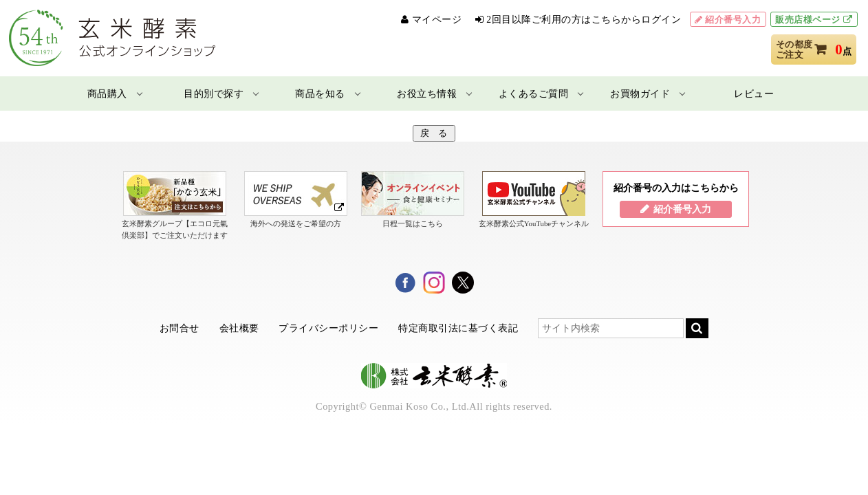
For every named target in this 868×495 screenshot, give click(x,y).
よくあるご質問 (534, 93)
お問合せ (180, 328)
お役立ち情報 (427, 93)
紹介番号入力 (733, 20)
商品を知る (320, 93)
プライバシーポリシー (328, 328)
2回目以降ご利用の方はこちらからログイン (584, 20)
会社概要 (239, 328)
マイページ (437, 20)
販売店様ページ (808, 20)
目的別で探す (214, 93)
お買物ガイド (640, 93)
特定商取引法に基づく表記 (458, 328)
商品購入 (107, 93)
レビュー (754, 93)
